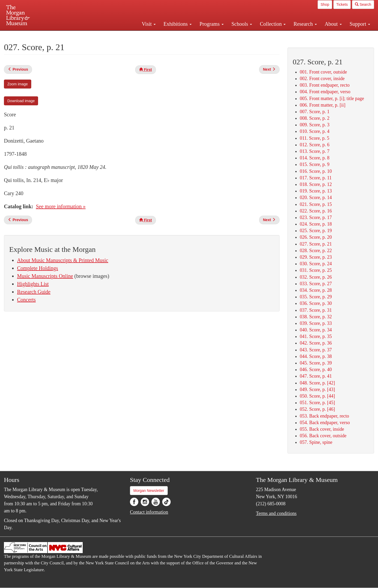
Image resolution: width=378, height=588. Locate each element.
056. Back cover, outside (323, 436)
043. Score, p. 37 (316, 350)
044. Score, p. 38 (316, 356)
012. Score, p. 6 (315, 145)
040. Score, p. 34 (316, 330)
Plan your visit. (127, 35)
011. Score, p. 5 (314, 138)
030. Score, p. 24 (316, 264)
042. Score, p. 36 (316, 343)
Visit (149, 24)
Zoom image (18, 84)
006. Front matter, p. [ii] (323, 105)
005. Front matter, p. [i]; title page (332, 98)
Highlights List (33, 284)
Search (363, 4)
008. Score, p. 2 (315, 118)
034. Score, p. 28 (316, 290)
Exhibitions (178, 24)
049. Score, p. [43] (317, 389)
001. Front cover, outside (323, 72)
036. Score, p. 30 (316, 303)
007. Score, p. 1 (315, 112)
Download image (21, 101)
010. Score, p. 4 (315, 131)
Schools (242, 24)
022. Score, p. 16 (316, 211)
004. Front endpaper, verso (325, 92)
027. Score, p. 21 (316, 244)
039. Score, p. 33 (316, 323)
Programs (212, 24)
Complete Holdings (38, 268)
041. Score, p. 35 (316, 336)
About (333, 24)
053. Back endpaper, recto (324, 416)
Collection (273, 24)
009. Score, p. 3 (315, 125)
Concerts (26, 300)
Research (305, 24)
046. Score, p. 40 (316, 370)
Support (360, 24)
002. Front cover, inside (322, 79)
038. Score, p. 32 (316, 317)
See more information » (61, 206)
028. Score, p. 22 (316, 251)
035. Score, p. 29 (316, 297)
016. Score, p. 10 (316, 171)
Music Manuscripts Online (45, 276)
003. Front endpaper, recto (325, 85)
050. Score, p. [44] (317, 396)
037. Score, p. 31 (316, 310)
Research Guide (34, 292)
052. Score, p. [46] (317, 409)
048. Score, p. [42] (317, 383)
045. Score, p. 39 (316, 363)
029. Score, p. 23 (316, 257)
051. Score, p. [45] (317, 403)
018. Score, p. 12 (316, 184)
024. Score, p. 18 (316, 224)
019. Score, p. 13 (316, 191)
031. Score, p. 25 (316, 270)
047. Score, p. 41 (316, 376)
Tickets (342, 4)
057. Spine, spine (316, 442)
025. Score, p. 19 (316, 231)
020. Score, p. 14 (316, 197)
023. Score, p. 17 (316, 217)
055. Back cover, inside (322, 429)
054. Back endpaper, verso (325, 423)
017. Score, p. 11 (316, 178)
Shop (325, 4)
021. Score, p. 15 (316, 204)
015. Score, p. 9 (315, 164)
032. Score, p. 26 (316, 277)
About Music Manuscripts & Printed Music (63, 260)
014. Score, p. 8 (315, 158)
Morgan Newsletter (149, 491)
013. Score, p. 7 (315, 151)
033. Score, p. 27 (316, 284)
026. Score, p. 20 (316, 237)
